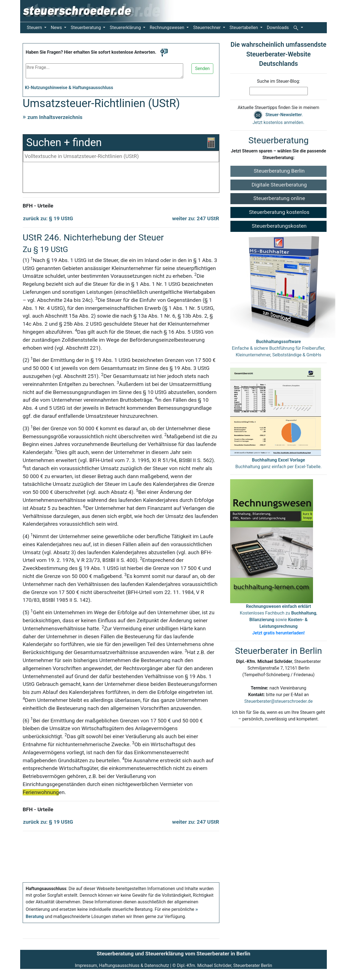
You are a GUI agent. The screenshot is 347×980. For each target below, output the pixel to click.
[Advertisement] (121, 179)
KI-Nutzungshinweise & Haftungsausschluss (69, 88)
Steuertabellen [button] (244, 28)
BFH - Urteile (38, 206)
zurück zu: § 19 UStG (48, 218)
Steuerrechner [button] (207, 28)
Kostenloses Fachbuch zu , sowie (278, 620)
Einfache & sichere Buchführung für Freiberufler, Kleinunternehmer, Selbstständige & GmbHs (278, 348)
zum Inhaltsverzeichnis (55, 117)
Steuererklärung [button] (126, 28)
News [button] (57, 28)
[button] (298, 28)
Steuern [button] (35, 28)
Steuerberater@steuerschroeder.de (278, 701)
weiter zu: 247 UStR (196, 218)
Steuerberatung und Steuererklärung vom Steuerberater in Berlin (173, 954)
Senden (202, 68)
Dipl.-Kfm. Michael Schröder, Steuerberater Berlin (224, 965)
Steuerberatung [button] (86, 28)
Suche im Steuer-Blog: (278, 81)
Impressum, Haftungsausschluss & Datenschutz (122, 965)
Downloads (278, 28)
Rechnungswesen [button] (168, 28)
